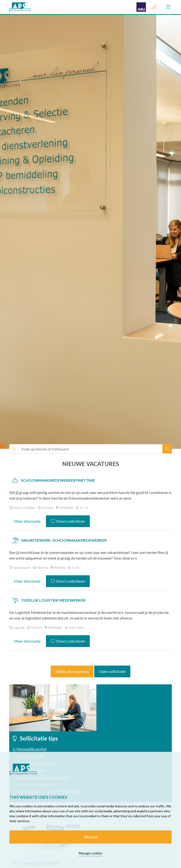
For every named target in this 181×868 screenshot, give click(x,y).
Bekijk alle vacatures (72, 671)
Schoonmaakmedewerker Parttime (58, 480)
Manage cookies (91, 853)
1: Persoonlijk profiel (30, 749)
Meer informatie (27, 521)
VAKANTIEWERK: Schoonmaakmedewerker (64, 540)
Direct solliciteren (68, 521)
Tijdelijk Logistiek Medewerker (53, 600)
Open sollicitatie (112, 671)
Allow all (91, 837)
